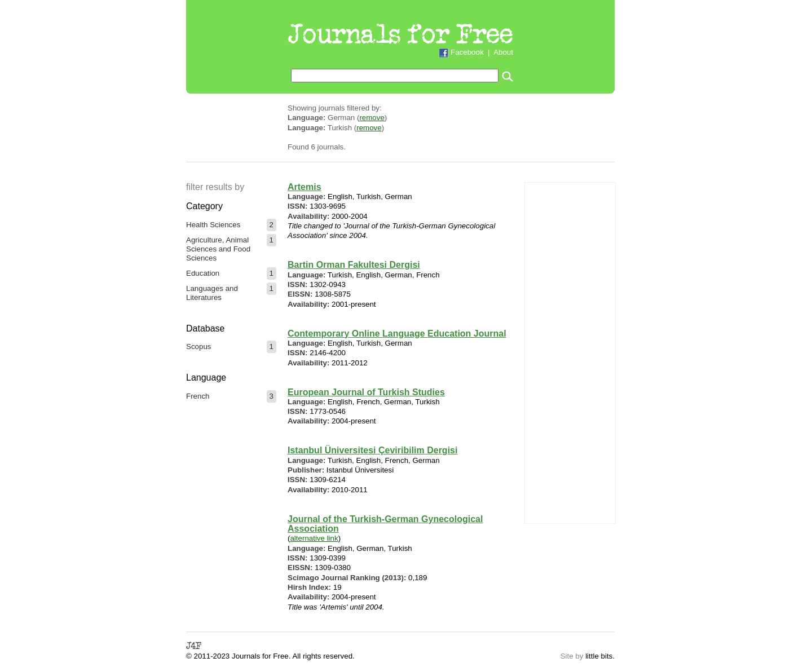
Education (203, 273)
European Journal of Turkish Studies (366, 392)
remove (372, 118)
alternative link (314, 538)
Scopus (198, 346)
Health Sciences (213, 225)
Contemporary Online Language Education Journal (397, 334)
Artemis (304, 187)
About (503, 52)
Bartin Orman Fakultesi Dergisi (354, 265)
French (198, 396)
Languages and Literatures (212, 293)
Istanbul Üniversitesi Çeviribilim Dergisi (372, 450)
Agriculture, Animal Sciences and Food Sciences (218, 249)
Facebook (467, 52)
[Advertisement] (570, 352)
